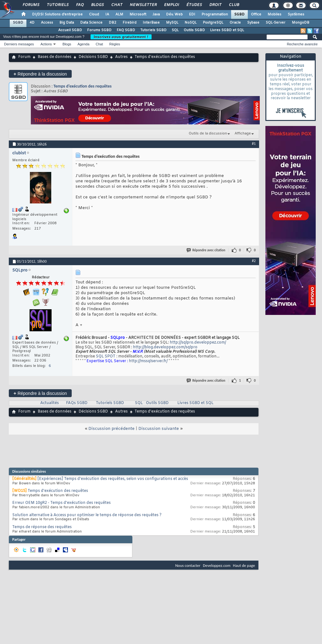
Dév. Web (174, 14)
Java (156, 14)
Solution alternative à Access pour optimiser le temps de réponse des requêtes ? (87, 515)
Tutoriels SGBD (153, 30)
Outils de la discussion (208, 134)
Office (256, 14)
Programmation (215, 14)
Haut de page (244, 565)
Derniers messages (19, 44)
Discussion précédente (111, 429)
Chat (117, 5)
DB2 (113, 23)
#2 (254, 261)
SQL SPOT (106, 356)
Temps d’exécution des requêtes (83, 86)
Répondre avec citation (206, 250)
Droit (215, 5)
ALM (119, 14)
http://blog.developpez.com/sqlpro (165, 347)
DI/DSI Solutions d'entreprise (57, 14)
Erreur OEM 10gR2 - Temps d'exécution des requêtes (61, 503)
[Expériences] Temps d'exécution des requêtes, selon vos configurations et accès (113, 479)
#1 (254, 144)
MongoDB (301, 23)
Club (234, 5)
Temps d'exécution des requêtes (58, 491)
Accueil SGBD (70, 30)
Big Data (67, 23)
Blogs (97, 5)
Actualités (50, 403)
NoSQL (191, 23)
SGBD (239, 14)
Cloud (94, 14)
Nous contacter (188, 565)
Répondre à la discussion (40, 74)
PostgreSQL (213, 23)
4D (32, 23)
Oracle (235, 23)
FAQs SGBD (77, 403)
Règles (115, 44)
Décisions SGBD (93, 57)
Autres (121, 57)
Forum (24, 57)
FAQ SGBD (126, 30)
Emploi (171, 5)
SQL (175, 30)
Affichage (243, 134)
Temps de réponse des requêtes (42, 527)
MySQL (172, 23)
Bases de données (55, 57)
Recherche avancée (302, 44)
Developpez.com (217, 565)
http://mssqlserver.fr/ (148, 361)
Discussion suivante (159, 429)
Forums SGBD (99, 30)
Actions (46, 44)
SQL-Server (276, 23)
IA (107, 14)
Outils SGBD (194, 30)
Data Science (91, 23)
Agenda (83, 44)
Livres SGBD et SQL (227, 30)
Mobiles (275, 14)
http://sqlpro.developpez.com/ (198, 343)
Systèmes (296, 14)
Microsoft (138, 14)
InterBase (151, 23)
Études (194, 5)
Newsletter (143, 5)
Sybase (253, 23)
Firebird (130, 23)
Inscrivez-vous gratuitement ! (121, 37)
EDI (192, 14)
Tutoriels (57, 5)
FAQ (80, 5)
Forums (31, 5)
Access (47, 23)
